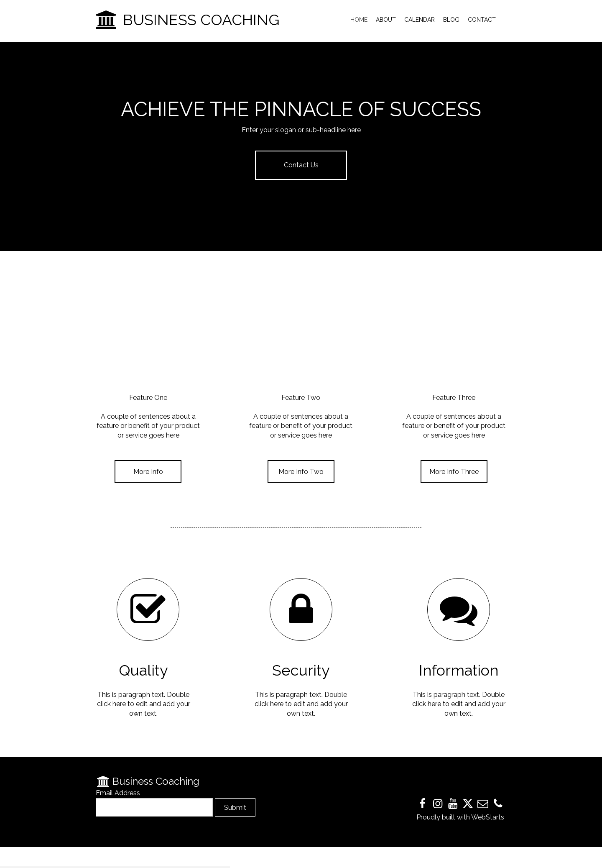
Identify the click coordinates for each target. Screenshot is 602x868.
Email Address (118, 793)
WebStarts (488, 817)
